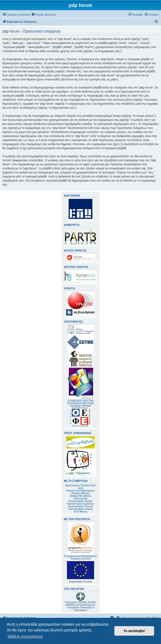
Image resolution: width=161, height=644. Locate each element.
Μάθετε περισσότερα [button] (25, 637)
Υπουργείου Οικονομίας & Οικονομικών (81, 609)
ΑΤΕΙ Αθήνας (80, 512)
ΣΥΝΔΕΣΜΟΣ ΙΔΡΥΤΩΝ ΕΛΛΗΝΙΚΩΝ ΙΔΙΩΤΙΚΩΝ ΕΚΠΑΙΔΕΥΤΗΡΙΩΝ (80, 403)
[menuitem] (44, 15)
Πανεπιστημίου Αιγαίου (80, 501)
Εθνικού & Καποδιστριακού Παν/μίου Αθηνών (80, 492)
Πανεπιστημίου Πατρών (81, 506)
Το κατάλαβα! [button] (134, 631)
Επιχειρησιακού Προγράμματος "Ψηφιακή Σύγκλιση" (80, 541)
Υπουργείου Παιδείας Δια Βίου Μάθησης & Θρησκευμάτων (80, 604)
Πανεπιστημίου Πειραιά (80, 509)
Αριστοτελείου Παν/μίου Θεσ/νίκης (80, 487)
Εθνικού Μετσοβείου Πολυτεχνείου (80, 497)
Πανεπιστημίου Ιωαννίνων (80, 504)
